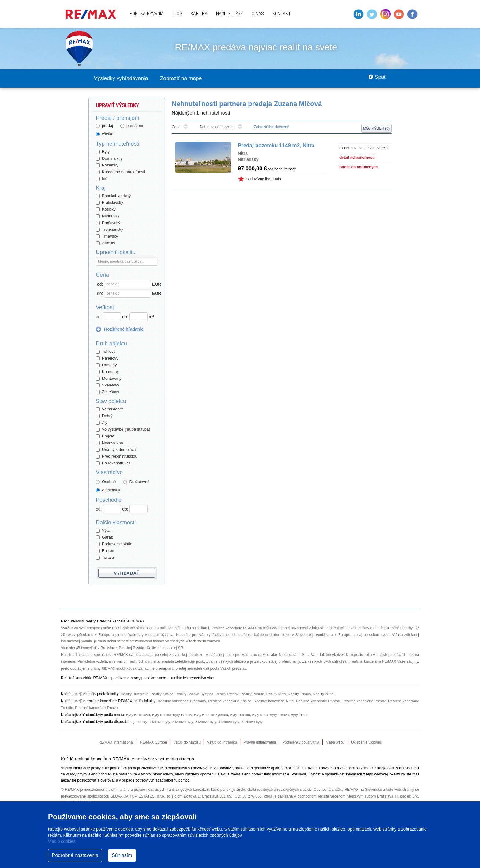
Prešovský (108, 223)
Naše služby (230, 14)
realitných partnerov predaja (152, 661)
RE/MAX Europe (153, 740)
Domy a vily (109, 159)
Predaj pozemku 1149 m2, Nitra (275, 146)
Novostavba (109, 443)
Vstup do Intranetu (222, 740)
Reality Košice (163, 693)
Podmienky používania (301, 740)
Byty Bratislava (138, 713)
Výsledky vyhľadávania (123, 78)
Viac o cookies (62, 841)
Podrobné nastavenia (75, 855)
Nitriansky (108, 216)
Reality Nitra (278, 693)
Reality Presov (229, 693)
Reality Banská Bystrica (196, 693)
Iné (102, 179)
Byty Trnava (282, 713)
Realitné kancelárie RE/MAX (234, 628)
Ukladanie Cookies (366, 740)
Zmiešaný (107, 392)
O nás (258, 14)
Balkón (105, 551)
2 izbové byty (183, 720)
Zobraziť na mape (186, 78)
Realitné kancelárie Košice (229, 700)
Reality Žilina (327, 693)
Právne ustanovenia (260, 740)
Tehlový (106, 352)
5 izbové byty (253, 720)
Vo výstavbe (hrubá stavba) (123, 430)
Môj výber (376, 128)
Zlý (101, 423)
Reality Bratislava (135, 693)
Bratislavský (109, 203)
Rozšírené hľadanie (124, 329)
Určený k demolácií (116, 450)
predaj (104, 126)
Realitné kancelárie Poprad (318, 700)
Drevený (106, 365)
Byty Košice (162, 713)
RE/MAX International (116, 740)
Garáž (104, 537)
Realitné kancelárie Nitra (273, 700)
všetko (105, 134)
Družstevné (136, 482)
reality (136, 677)
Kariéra (199, 14)
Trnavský (107, 236)
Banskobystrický (113, 196)
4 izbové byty (229, 720)
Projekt (105, 436)
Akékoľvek (108, 490)
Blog (177, 14)
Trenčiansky (110, 230)
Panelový (107, 358)
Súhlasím (122, 855)
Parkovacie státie (114, 544)
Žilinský (105, 243)
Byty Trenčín (242, 713)
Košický (106, 209)
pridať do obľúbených (359, 167)
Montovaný (109, 379)
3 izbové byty (206, 720)
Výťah (104, 531)
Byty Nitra (262, 713)
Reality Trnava (303, 693)
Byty (103, 152)
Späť (376, 78)
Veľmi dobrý (109, 409)
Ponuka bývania (147, 14)
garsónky (140, 720)
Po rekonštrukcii (113, 463)
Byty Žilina (302, 713)
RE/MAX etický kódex (119, 668)
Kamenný (107, 372)
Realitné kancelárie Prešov (364, 700)
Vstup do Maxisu (187, 740)
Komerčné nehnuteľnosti (120, 172)
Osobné (106, 482)
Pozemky (107, 165)
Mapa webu (335, 740)
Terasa (105, 558)
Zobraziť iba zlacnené (271, 127)
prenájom (132, 126)
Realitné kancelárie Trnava (97, 706)
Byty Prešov (184, 713)
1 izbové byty (160, 720)
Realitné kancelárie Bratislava (181, 700)
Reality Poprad (255, 693)
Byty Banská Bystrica (212, 713)
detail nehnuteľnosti (357, 158)
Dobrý (104, 416)
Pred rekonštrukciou (117, 457)
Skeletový (107, 385)
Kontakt (282, 14)
